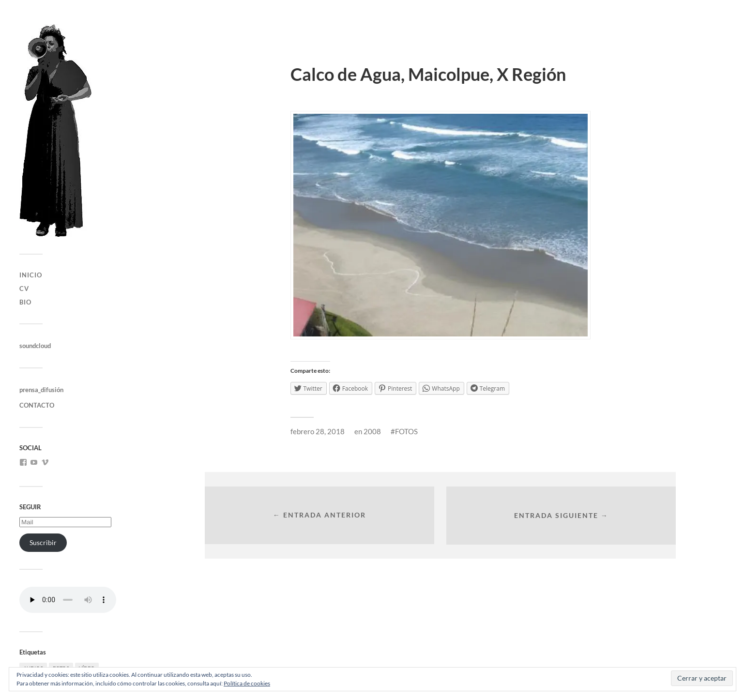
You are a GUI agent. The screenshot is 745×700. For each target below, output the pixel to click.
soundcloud (35, 346)
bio (25, 302)
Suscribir (43, 542)
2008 (372, 431)
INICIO (31, 275)
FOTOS (406, 431)
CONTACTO (37, 405)
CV (24, 289)
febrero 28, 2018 (318, 431)
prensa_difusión (41, 390)
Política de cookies (247, 683)
